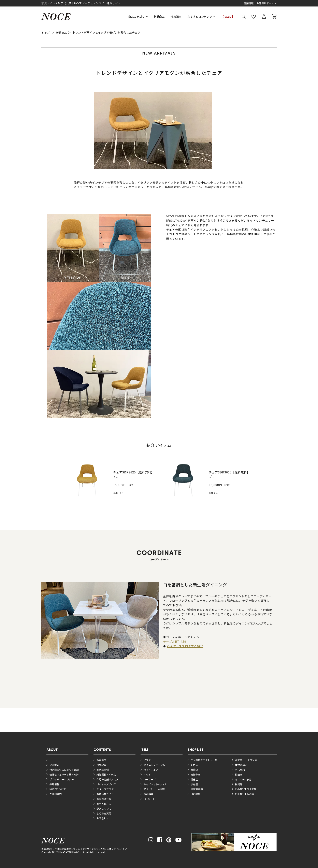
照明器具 (148, 794)
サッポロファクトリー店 (204, 760)
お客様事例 (103, 770)
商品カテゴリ (137, 17)
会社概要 (54, 765)
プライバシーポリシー (62, 779)
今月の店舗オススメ (107, 779)
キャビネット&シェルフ (157, 784)
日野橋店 (196, 794)
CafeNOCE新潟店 (244, 794)
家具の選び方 (104, 799)
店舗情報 (249, 3)
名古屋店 (240, 770)
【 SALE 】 (228, 17)
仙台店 (194, 765)
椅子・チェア (151, 770)
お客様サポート (265, 3)
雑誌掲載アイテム (106, 774)
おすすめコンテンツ (200, 17)
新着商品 (159, 17)
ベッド (147, 774)
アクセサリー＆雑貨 (154, 789)
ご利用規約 (56, 794)
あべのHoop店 (243, 779)
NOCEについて (58, 789)
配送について (104, 808)
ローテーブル (151, 779)
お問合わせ (103, 818)
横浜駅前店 (241, 765)
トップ (46, 33)
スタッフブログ (105, 789)
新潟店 (194, 770)
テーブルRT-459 (175, 642)
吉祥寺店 (196, 774)
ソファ (147, 760)
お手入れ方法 (104, 804)
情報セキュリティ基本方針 (64, 774)
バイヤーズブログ (106, 784)
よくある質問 (104, 813)
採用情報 (54, 784)
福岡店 (239, 784)
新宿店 (194, 779)
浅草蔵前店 (197, 789)
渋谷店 (194, 784)
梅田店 (239, 774)
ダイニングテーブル (154, 765)
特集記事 (176, 17)
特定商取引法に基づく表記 (64, 770)
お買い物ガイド (105, 794)
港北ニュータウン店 (246, 760)
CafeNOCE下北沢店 (246, 789)
